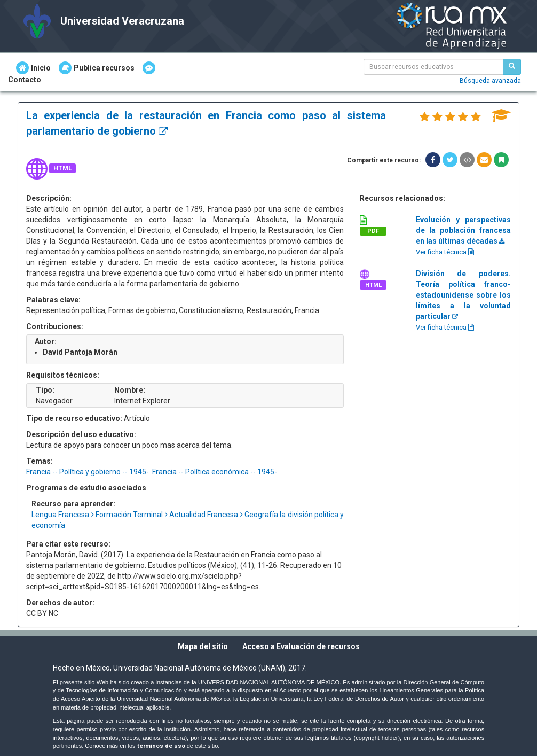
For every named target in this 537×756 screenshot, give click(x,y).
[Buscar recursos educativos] (512, 67)
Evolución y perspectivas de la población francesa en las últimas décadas (463, 230)
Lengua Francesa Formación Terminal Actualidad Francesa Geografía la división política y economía (188, 520)
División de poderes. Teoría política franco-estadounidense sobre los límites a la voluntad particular (463, 295)
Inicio (33, 68)
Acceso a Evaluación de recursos (301, 646)
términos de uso (161, 746)
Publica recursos (97, 68)
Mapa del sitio (203, 646)
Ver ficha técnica (445, 252)
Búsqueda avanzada (490, 81)
